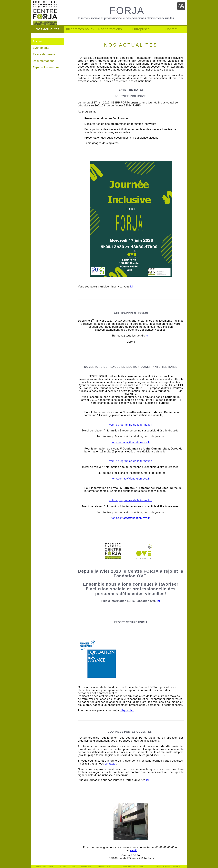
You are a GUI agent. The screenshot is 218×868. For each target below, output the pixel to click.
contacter (110, 764)
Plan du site (86, 866)
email (133, 850)
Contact (73, 866)
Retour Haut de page (45, 866)
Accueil (38, 41)
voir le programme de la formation (131, 425)
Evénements (41, 48)
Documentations (44, 61)
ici (132, 287)
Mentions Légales (105, 866)
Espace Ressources (46, 67)
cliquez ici (127, 710)
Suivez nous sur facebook (133, 866)
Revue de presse (44, 54)
